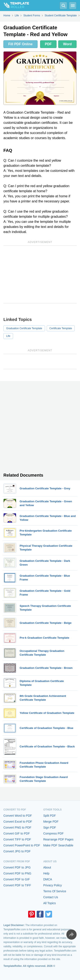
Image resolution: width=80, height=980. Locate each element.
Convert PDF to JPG (17, 867)
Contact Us (51, 897)
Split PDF (50, 816)
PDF (48, 44)
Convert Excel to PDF (18, 822)
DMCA (48, 879)
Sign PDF (50, 827)
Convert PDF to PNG (17, 873)
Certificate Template (61, 328)
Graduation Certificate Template (24, 328)
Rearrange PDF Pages (58, 839)
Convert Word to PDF (18, 816)
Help (46, 873)
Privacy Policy (53, 885)
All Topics (50, 903)
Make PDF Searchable (58, 845)
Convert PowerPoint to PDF (22, 845)
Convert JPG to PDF (17, 851)
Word (68, 44)
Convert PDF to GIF (17, 879)
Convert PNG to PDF (17, 827)
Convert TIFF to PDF (17, 839)
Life (8, 336)
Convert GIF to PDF (17, 833)
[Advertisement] (40, 274)
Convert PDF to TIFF (17, 885)
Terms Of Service (55, 891)
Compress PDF (54, 833)
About (47, 867)
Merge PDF (51, 822)
